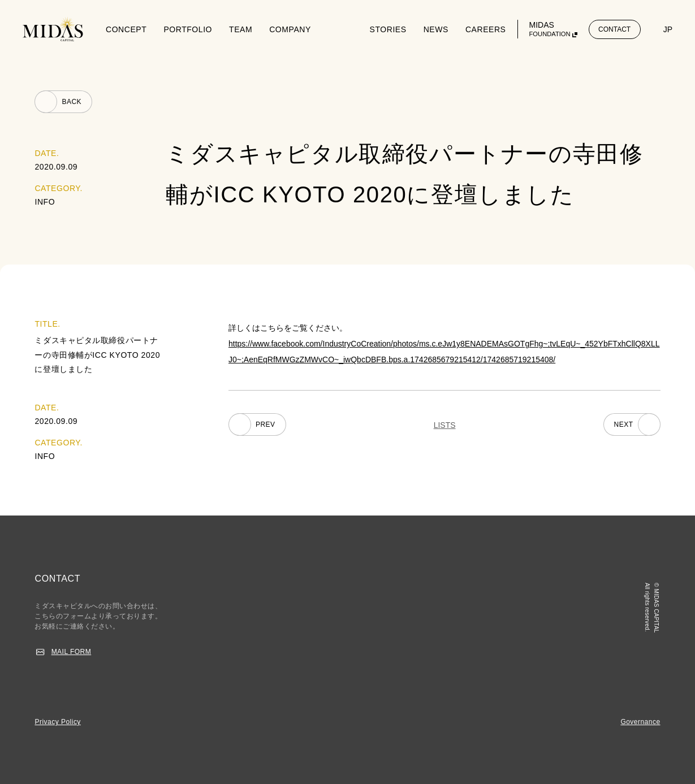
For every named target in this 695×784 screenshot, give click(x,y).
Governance (640, 722)
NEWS (436, 29)
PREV (266, 425)
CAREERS (486, 29)
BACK (72, 102)
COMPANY (290, 29)
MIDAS (550, 29)
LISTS (445, 425)
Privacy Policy (57, 722)
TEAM (241, 29)
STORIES (388, 29)
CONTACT (614, 29)
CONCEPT (126, 29)
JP (668, 29)
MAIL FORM (72, 652)
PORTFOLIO (188, 29)
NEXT (624, 425)
